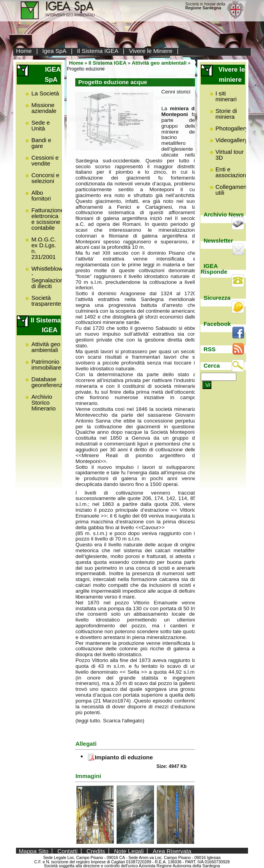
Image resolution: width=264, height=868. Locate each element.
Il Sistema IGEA (98, 51)
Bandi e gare (41, 143)
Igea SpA (55, 51)
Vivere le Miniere (151, 51)
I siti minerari (226, 96)
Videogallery (232, 140)
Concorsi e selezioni (45, 178)
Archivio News (224, 214)
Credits (96, 851)
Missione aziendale (44, 108)
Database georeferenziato (51, 382)
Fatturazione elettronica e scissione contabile (47, 219)
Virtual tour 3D (230, 155)
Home (24, 51)
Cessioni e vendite (45, 160)
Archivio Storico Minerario (43, 402)
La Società (45, 93)
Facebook (217, 324)
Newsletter (218, 240)
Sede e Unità (41, 125)
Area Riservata (172, 851)
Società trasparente (46, 301)
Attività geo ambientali (46, 347)
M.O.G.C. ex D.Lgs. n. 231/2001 (43, 248)
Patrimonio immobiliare (46, 364)
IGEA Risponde (214, 269)
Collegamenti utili (233, 190)
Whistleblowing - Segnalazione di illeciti (51, 277)
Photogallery (232, 128)
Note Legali (129, 851)
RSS (210, 349)
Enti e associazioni (232, 172)
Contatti (67, 851)
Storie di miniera (226, 114)
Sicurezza (217, 298)
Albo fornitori (41, 195)
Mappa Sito (34, 851)
